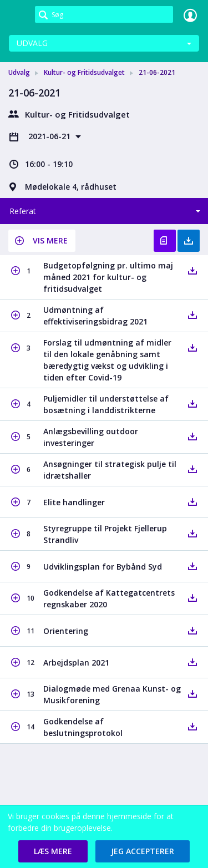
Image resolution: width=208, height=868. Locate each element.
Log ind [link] (190, 15)
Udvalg (32, 43)
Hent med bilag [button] (189, 241)
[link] (18, 15)
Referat (23, 211)
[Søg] (104, 14)
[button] (42, 241)
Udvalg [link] (19, 72)
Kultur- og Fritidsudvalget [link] (84, 72)
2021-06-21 (50, 136)
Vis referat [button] (165, 241)
